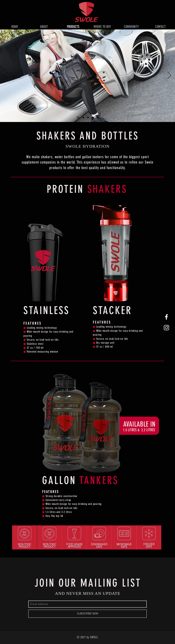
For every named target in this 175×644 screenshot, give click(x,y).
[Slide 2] (83, 117)
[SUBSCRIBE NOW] (87, 614)
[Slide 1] (78, 117)
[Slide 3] (88, 117)
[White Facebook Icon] (166, 317)
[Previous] (6, 76)
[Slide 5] (98, 117)
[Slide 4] (93, 117)
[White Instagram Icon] (166, 328)
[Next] (169, 76)
